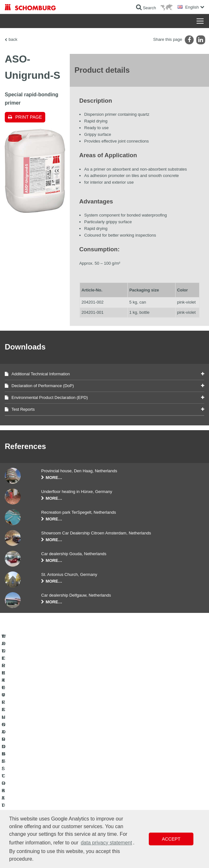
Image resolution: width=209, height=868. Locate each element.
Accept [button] (171, 839)
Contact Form (121, 792)
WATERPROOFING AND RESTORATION (40, 773)
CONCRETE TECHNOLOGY (29, 801)
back (13, 39)
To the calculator (123, 773)
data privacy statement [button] (106, 843)
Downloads (119, 782)
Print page (29, 117)
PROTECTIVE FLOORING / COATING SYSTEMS (47, 792)
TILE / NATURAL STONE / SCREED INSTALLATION (50, 782)
